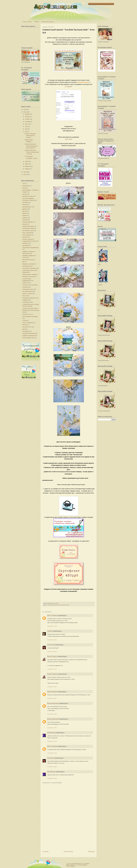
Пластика (25, 287)
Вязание (25, 205)
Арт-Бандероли (77, 864)
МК (23, 262)
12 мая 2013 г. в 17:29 (52, 741)
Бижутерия (26, 186)
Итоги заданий (27, 233)
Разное (25, 296)
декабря (27, 114)
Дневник (25, 213)
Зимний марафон (28, 222)
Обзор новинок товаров (29, 274)
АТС (24, 184)
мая (26, 131)
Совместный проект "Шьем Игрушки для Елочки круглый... (31, 146)
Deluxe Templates (83, 865)
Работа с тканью (27, 294)
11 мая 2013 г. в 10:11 (52, 669)
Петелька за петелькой (29, 285)
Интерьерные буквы (28, 226)
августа (27, 124)
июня (26, 129)
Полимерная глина (28, 289)
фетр (24, 329)
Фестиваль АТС (27, 327)
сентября (28, 122)
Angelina (50, 631)
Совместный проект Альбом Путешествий (58, 605)
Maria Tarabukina (52, 615)
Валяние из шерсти (28, 196)
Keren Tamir (69, 139)
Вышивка (25, 202)
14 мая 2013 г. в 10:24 (52, 778)
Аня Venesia (51, 645)
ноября (27, 117)
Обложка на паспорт (28, 277)
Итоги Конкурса (27, 235)
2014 (25, 109)
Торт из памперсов (28, 323)
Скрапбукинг (26, 302)
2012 (25, 172)
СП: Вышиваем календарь (30, 316)
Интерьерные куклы (28, 231)
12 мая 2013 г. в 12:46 (52, 714)
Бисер (24, 188)
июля (26, 127)
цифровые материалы (29, 336)
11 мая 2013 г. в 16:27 (52, 698)
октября (27, 119)
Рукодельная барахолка (48, 22)
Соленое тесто (27, 314)
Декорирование (27, 207)
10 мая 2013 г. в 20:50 (52, 640)
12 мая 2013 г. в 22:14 (52, 753)
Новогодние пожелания (29, 268)
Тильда (25, 320)
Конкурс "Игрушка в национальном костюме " (30, 135)
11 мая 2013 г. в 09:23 (52, 651)
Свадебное (26, 300)
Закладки (25, 220)
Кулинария (26, 245)
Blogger (88, 864)
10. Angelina (69, 87)
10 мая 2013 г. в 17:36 (52, 626)
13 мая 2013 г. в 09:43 (52, 767)
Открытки (25, 283)
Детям (24, 211)
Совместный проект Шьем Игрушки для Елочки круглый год (31, 310)
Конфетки (25, 243)
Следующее (46, 851)
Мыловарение (27, 266)
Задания (25, 218)
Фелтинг (25, 325)
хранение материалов (29, 333)
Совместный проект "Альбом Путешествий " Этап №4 (32, 152)
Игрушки (25, 224)
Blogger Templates (70, 865)
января (27, 169)
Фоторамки (26, 331)
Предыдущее (91, 851)
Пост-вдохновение (28, 291)
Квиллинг (25, 237)
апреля (27, 161)
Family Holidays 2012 (28, 338)
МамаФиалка (51, 733)
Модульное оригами (28, 264)
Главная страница (27, 22)
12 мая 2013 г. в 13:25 (52, 728)
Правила (37, 22)
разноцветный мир (83, 82)
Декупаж (25, 209)
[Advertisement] (57, 837)
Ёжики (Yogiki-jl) (53, 656)
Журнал (25, 215)
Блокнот (25, 194)
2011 (25, 174)
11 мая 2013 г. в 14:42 (52, 687)
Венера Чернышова (53, 703)
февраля (27, 166)
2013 (25, 112)
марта (27, 164)
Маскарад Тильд (27, 260)
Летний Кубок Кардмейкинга (31, 248)
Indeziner (73, 866)
